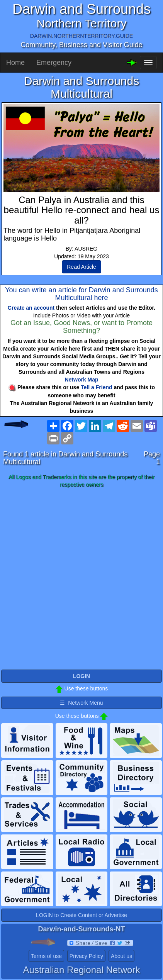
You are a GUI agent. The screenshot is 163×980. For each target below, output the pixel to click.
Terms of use (46, 956)
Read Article (81, 267)
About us (121, 956)
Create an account (31, 308)
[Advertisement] (81, 579)
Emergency (54, 63)
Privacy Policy (86, 956)
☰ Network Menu (81, 703)
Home (15, 63)
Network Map (81, 380)
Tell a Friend (96, 387)
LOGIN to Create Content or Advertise (81, 915)
